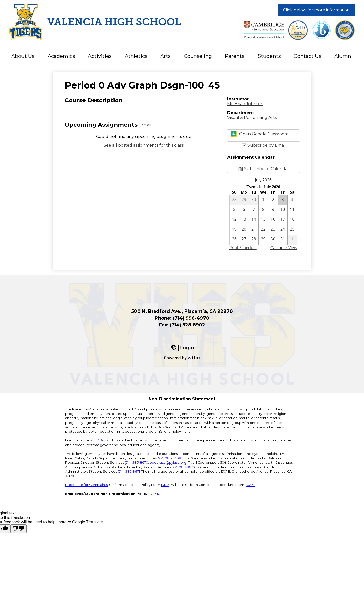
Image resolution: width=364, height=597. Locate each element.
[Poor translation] (18, 529)
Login (182, 348)
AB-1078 (104, 440)
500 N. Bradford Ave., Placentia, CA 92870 (182, 311)
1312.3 (165, 485)
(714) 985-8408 (169, 458)
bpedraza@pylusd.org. (168, 463)
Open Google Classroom (259, 134)
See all (145, 125)
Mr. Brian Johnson (245, 104)
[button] (23, 56)
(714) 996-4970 (191, 318)
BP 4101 (155, 494)
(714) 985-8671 (129, 471)
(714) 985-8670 (136, 463)
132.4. (250, 485)
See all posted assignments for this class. (144, 145)
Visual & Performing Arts (252, 117)
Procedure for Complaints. (87, 485)
